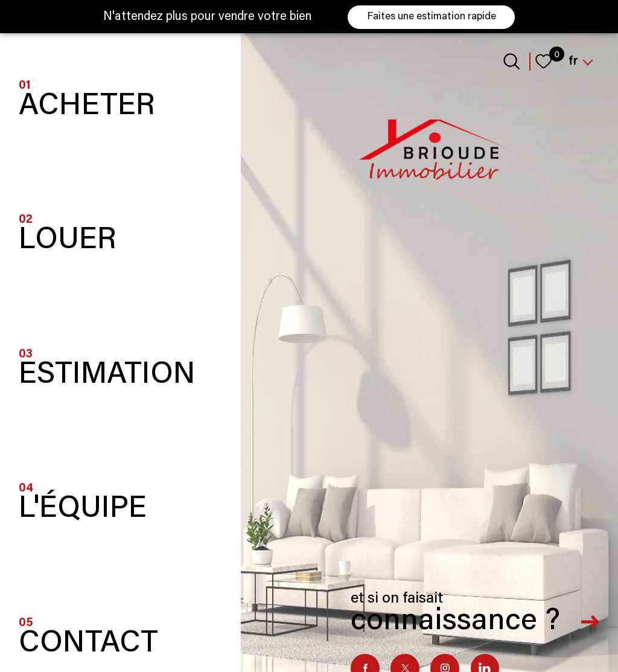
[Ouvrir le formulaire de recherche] (511, 61)
